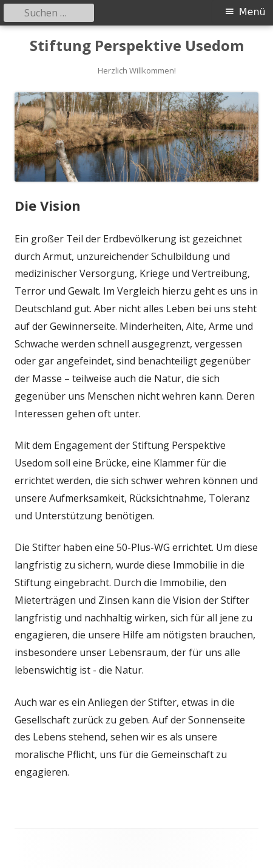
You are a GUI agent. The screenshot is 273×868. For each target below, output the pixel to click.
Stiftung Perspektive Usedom (137, 46)
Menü (252, 12)
